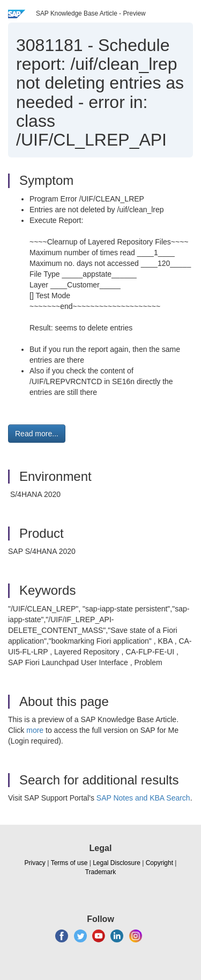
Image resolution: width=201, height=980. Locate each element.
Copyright (159, 863)
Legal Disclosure (117, 863)
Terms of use (69, 863)
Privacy (35, 863)
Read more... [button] (37, 434)
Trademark (101, 872)
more (35, 730)
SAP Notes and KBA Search (143, 798)
